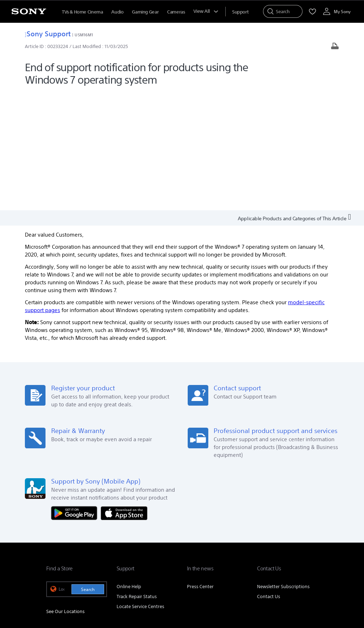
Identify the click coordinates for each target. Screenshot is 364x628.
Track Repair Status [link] (137, 478)
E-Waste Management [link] (196, 527)
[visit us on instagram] (295, 555)
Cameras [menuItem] (176, 12)
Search (88, 471)
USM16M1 (84, 35)
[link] (55, 556)
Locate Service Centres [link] (140, 488)
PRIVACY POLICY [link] (144, 589)
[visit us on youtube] (311, 555)
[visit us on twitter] (280, 555)
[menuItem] (240, 12)
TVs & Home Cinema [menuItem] (82, 12)
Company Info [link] (150, 527)
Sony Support (48, 34)
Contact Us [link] (269, 478)
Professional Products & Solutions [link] (257, 538)
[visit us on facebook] (265, 555)
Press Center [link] (200, 468)
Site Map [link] (309, 538)
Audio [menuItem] (117, 12)
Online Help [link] (129, 468)
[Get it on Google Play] (76, 394)
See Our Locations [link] (65, 493)
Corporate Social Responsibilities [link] (260, 527)
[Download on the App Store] (124, 394)
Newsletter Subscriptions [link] (283, 468)
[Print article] (335, 47)
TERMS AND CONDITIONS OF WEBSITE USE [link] (85, 589)
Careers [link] (310, 527)
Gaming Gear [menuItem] (145, 12)
